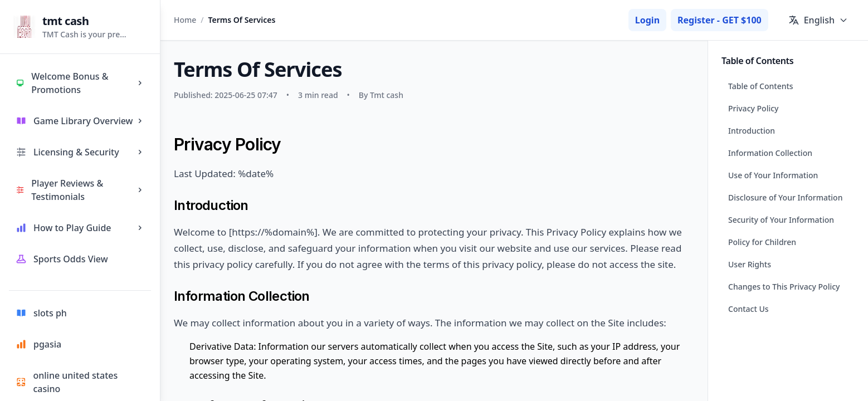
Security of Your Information (781, 220)
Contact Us (748, 309)
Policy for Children (762, 242)
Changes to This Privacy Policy (784, 287)
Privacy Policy (753, 108)
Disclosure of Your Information (785, 197)
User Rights (750, 264)
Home (185, 20)
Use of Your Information (773, 175)
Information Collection (770, 153)
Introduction (752, 131)
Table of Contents (761, 86)
